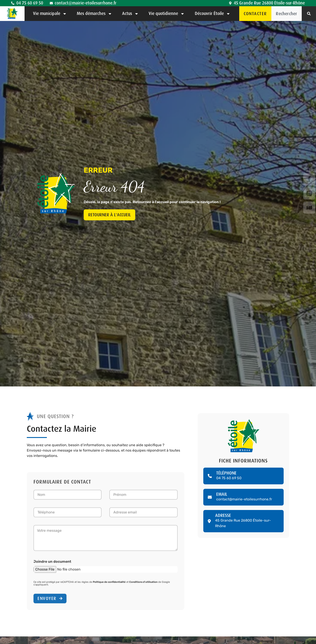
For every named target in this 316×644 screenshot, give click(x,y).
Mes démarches (94, 14)
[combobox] (287, 14)
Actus (130, 14)
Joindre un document (52, 563)
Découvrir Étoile (213, 14)
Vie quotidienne (167, 14)
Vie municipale (50, 14)
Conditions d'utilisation (143, 583)
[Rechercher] (309, 14)
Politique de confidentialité (109, 583)
